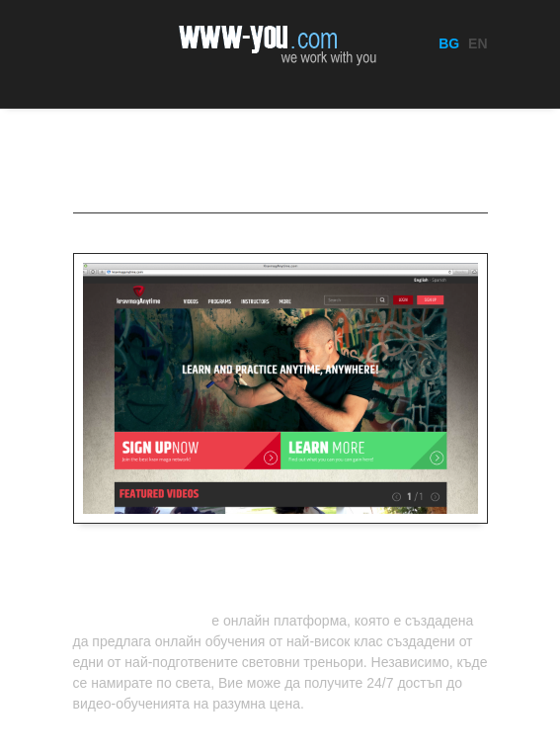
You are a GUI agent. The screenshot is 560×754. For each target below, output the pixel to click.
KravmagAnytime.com (141, 621)
